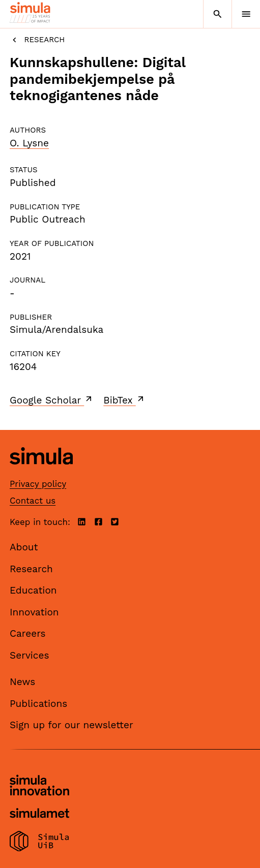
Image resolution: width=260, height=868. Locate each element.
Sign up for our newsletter (71, 725)
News (22, 682)
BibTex (124, 400)
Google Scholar (52, 400)
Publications (38, 704)
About (24, 547)
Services (29, 655)
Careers (28, 633)
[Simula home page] (41, 472)
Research (37, 40)
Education (33, 590)
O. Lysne (29, 143)
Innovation (34, 612)
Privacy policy (38, 484)
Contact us (33, 501)
